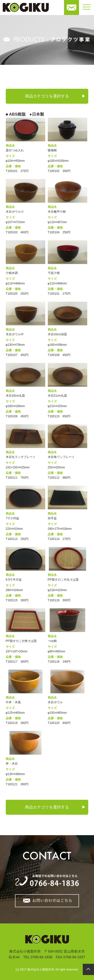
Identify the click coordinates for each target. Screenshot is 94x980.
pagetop (88, 969)
